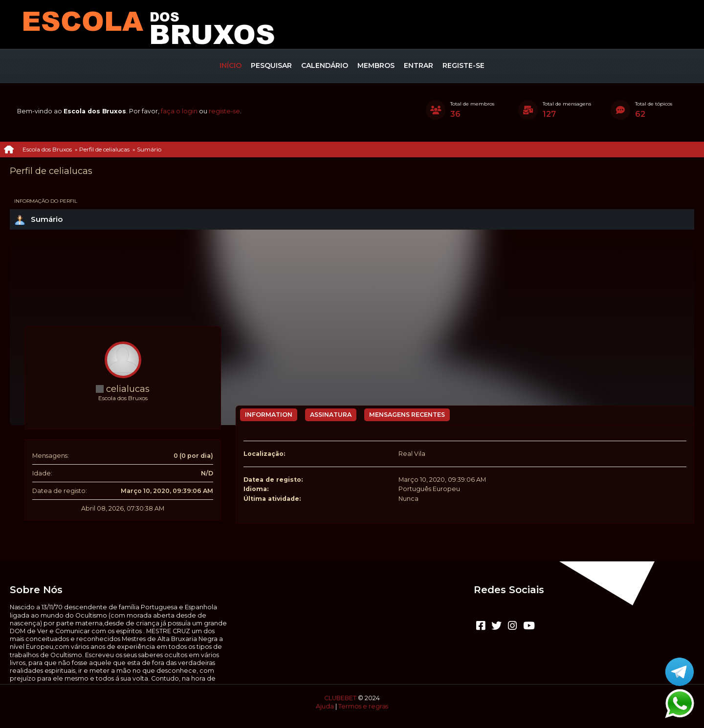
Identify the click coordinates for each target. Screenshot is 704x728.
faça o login (179, 111)
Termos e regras (363, 706)
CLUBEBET (340, 698)
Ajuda (325, 706)
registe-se (224, 111)
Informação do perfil (46, 201)
